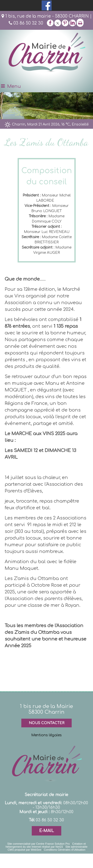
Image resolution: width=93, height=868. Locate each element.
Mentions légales (46, 735)
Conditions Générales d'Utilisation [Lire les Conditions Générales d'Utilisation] (65, 850)
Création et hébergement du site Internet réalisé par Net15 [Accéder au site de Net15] (46, 845)
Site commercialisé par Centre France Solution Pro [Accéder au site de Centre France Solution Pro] (38, 844)
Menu (14, 86)
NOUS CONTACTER (46, 723)
